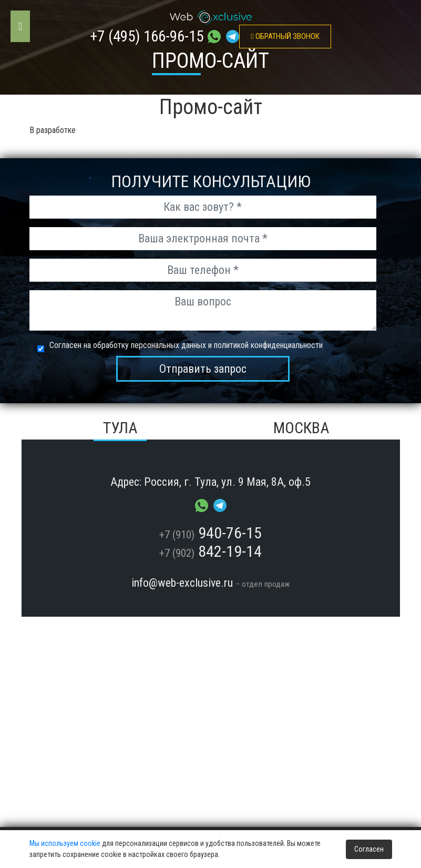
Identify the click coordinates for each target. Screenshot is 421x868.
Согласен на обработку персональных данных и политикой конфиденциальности (186, 345)
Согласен (369, 849)
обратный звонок (285, 36)
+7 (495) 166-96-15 (147, 36)
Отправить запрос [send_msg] (203, 369)
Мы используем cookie (65, 843)
